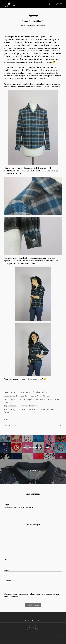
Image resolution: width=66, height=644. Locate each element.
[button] (61, 4)
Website (7, 581)
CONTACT (37, 621)
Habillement (33, 17)
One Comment (41, 26)
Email (7, 570)
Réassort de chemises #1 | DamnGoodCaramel (19, 507)
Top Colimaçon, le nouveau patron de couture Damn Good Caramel (29, 411)
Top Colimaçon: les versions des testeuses (22, 406)
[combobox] (33, 425)
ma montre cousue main (32, 379)
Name (7, 559)
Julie (24, 26)
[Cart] (57, 4)
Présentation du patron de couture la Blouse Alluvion (27, 396)
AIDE (27, 621)
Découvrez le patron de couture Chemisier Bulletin (26, 392)
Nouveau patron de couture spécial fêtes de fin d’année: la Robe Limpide (32, 401)
